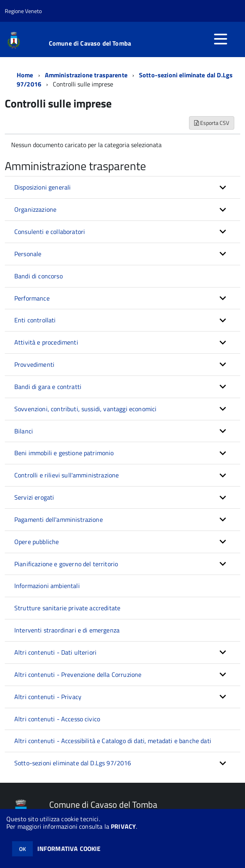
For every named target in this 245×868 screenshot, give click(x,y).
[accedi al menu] (220, 39)
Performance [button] (32, 298)
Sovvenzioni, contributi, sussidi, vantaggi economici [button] (85, 409)
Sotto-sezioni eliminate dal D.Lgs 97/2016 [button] (73, 763)
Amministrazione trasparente (86, 75)
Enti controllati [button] (35, 320)
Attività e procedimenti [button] (46, 342)
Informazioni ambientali (47, 586)
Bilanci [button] (24, 431)
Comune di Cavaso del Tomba (90, 43)
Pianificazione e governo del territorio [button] (66, 564)
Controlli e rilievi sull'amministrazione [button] (67, 475)
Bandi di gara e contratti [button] (48, 387)
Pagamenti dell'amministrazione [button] (59, 519)
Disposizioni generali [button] (42, 187)
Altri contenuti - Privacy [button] (48, 697)
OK (22, 849)
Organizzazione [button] (35, 209)
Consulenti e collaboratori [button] (50, 232)
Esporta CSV (212, 123)
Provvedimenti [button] (34, 364)
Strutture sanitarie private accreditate (67, 608)
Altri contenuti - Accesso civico (57, 719)
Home (25, 75)
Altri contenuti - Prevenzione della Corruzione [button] (78, 674)
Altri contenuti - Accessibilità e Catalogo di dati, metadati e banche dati (113, 741)
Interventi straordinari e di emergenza (67, 630)
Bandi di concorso (39, 276)
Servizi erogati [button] (34, 497)
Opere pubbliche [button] (37, 542)
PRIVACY (123, 826)
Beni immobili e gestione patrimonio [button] (64, 453)
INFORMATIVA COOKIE (69, 849)
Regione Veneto (23, 11)
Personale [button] (28, 254)
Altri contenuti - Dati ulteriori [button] (55, 652)
